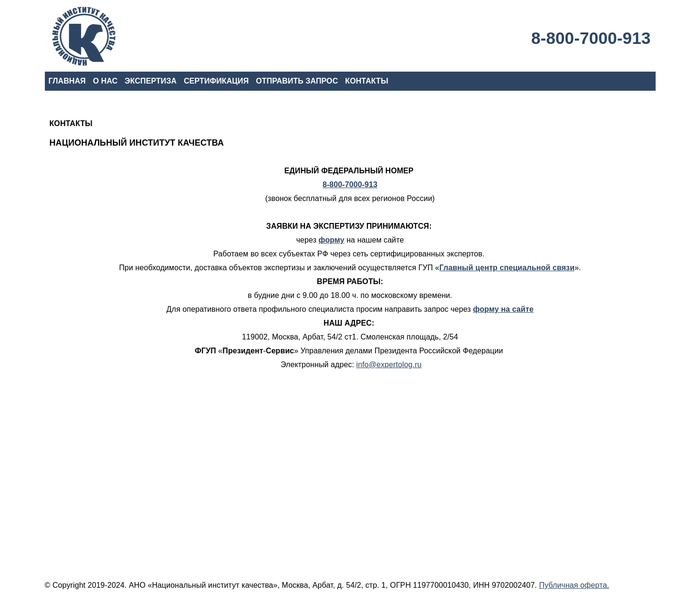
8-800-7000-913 (591, 38)
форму (332, 240)
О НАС (105, 81)
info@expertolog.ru (389, 365)
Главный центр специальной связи (507, 268)
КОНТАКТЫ (366, 81)
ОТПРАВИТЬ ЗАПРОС (297, 81)
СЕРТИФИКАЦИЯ (216, 81)
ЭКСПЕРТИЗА (151, 81)
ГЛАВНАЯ (67, 81)
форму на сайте (503, 309)
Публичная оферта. (574, 585)
